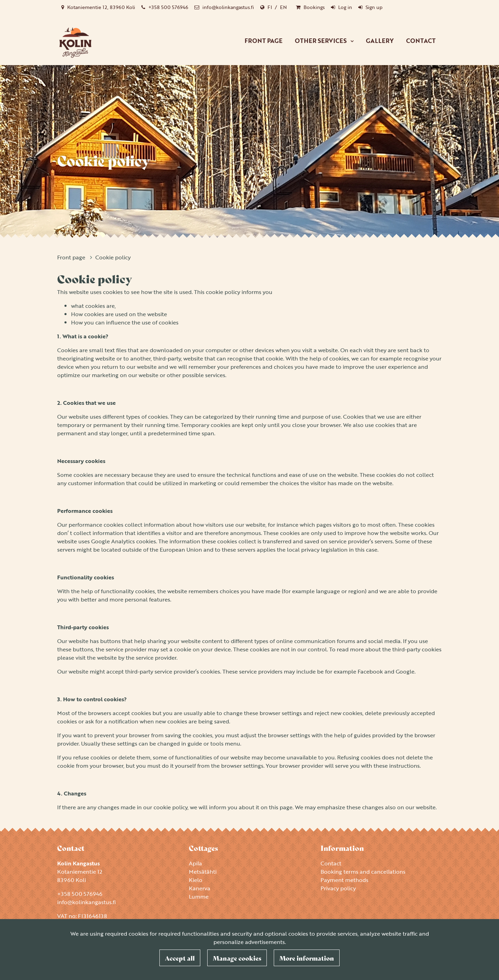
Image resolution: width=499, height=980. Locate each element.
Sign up (374, 7)
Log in (345, 7)
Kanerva (200, 888)
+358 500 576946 (168, 7)
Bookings (314, 7)
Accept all (180, 958)
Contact (421, 41)
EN (283, 7)
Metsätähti (203, 872)
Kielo (196, 880)
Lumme (199, 897)
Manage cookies (237, 958)
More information (307, 958)
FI (270, 7)
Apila (195, 863)
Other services (321, 41)
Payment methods (344, 880)
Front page (264, 41)
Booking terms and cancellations (363, 872)
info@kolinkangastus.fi (228, 7)
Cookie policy (113, 257)
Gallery (380, 41)
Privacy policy (338, 888)
